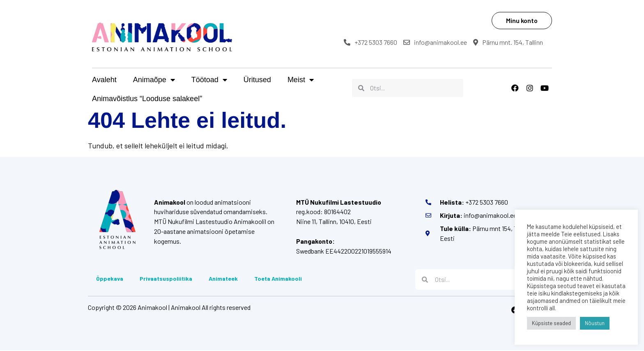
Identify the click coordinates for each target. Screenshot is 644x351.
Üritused (257, 80)
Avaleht (104, 80)
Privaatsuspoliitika (166, 279)
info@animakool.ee (436, 42)
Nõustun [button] (595, 323)
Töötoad (209, 80)
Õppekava (110, 279)
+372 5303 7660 (372, 42)
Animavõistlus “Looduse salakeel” (147, 99)
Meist (301, 80)
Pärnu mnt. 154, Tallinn (509, 42)
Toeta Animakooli (278, 279)
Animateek (223, 279)
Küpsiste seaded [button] (551, 323)
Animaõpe (154, 80)
